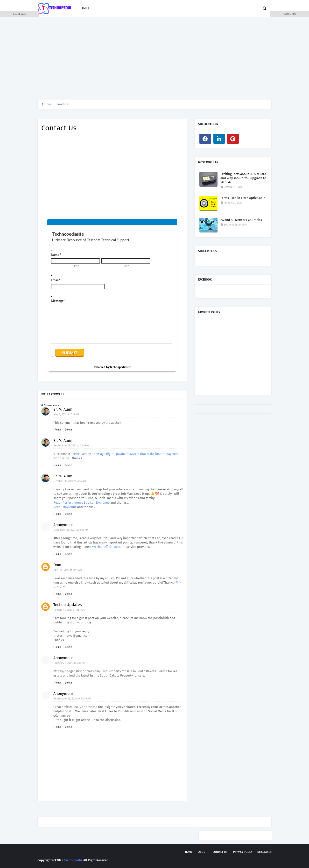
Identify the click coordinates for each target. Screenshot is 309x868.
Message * (58, 301)
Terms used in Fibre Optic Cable (243, 198)
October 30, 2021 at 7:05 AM (70, 481)
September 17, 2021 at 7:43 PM (71, 446)
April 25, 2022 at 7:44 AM (68, 570)
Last (126, 266)
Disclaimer (264, 852)
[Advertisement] (154, 58)
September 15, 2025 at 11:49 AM (72, 699)
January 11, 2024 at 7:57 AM (69, 610)
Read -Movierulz (65, 507)
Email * (56, 280)
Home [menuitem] (85, 8)
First (76, 266)
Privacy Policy (243, 852)
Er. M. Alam (63, 409)
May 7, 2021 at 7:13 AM (66, 414)
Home (189, 852)
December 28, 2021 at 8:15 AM (71, 530)
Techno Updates (67, 605)
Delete (68, 430)
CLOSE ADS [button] (19, 14)
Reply (58, 430)
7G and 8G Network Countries (241, 220)
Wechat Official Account (109, 547)
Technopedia (73, 860)
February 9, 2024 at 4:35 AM (70, 663)
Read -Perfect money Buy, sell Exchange (82, 503)
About (203, 852)
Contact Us (220, 852)
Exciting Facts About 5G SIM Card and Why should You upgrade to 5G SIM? (243, 178)
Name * (56, 255)
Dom (57, 565)
